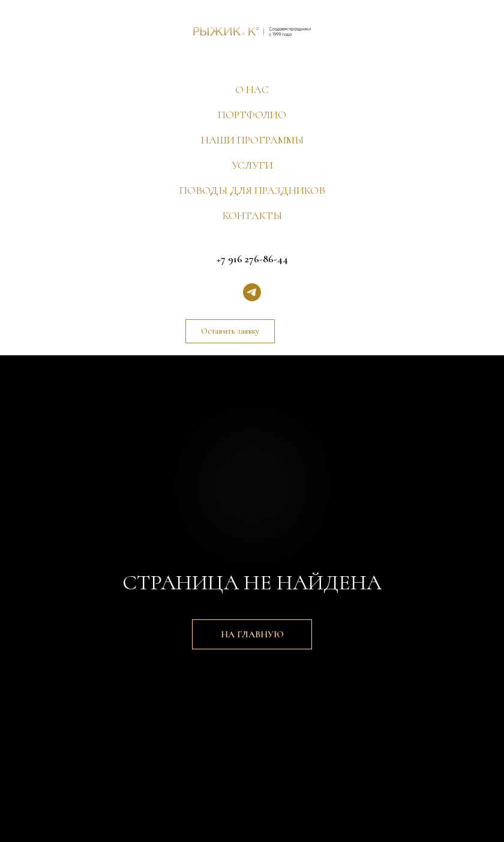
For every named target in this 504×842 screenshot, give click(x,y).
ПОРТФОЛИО (252, 115)
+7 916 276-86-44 (252, 259)
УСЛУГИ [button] (252, 165)
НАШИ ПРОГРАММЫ (252, 140)
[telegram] (252, 292)
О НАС (252, 89)
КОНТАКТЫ (252, 215)
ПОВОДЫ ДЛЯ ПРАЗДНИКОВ (252, 190)
